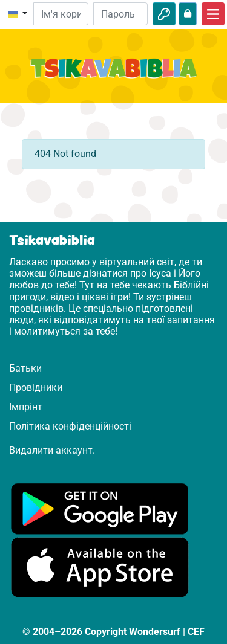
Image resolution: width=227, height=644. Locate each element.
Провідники (36, 388)
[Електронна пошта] (61, 14)
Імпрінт (26, 407)
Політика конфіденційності (70, 426)
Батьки (25, 368)
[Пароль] (120, 14)
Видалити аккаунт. (52, 450)
